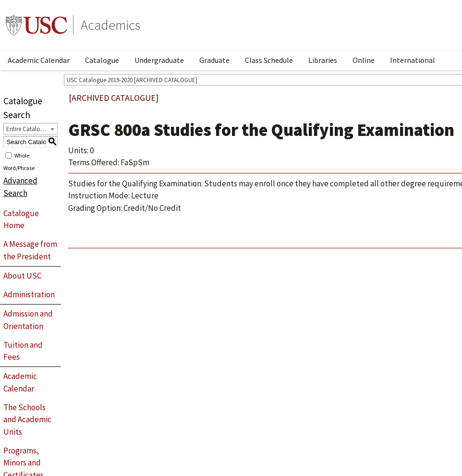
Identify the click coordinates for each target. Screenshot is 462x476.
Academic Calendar (39, 60)
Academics (110, 25)
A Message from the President (30, 250)
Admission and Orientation (28, 320)
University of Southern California (36, 25)
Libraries (323, 60)
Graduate (214, 60)
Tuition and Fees (23, 351)
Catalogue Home (21, 220)
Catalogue (102, 60)
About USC (22, 276)
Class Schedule (269, 60)
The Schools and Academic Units (27, 420)
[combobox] (30, 129)
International (413, 60)
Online (364, 60)
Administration (29, 294)
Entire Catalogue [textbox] (28, 129)
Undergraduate (159, 60)
